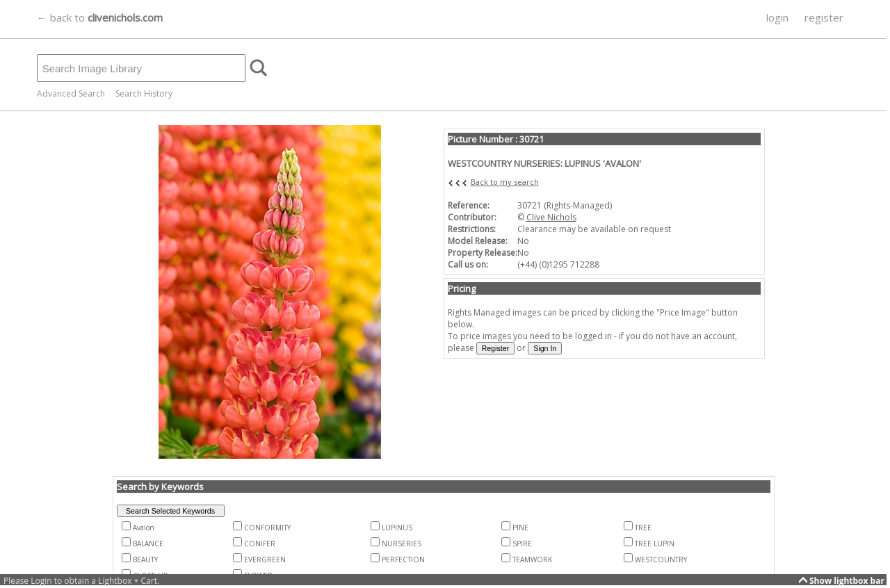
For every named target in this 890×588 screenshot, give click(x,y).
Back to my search (505, 182)
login (777, 17)
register (824, 17)
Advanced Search (71, 93)
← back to (100, 17)
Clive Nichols (551, 217)
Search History (144, 93)
